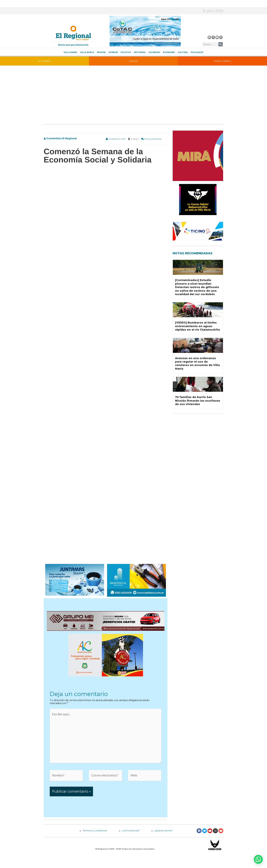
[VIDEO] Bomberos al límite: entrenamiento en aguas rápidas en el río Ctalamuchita (197, 326)
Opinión (113, 52)
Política (126, 52)
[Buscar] (221, 44)
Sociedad (154, 52)
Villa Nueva (87, 52)
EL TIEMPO (45, 61)
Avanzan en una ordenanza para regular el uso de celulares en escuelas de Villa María (197, 363)
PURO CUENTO (223, 61)
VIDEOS (133, 61)
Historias (140, 52)
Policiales (197, 52)
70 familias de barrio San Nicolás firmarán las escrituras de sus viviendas (198, 401)
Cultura (183, 52)
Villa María (70, 52)
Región (101, 52)
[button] (258, 859)
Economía (169, 52)
